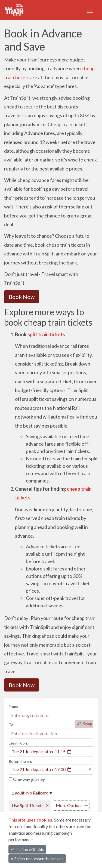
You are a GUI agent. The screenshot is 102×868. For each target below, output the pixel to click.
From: (13, 706)
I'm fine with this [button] (27, 849)
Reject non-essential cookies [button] (37, 859)
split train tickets (46, 334)
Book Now (22, 297)
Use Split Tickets (28, 805)
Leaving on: (18, 743)
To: (12, 725)
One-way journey (27, 779)
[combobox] (51, 715)
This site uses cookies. (31, 820)
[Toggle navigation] (90, 10)
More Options (69, 805)
